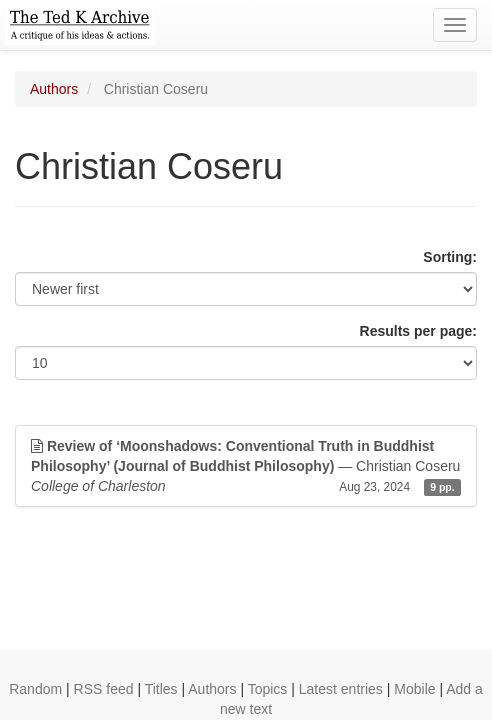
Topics (268, 689)
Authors (54, 89)
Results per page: (418, 331)
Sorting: (450, 257)
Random (35, 689)
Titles (161, 689)
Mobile (414, 689)
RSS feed (104, 689)
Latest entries (341, 689)
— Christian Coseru (246, 467)
